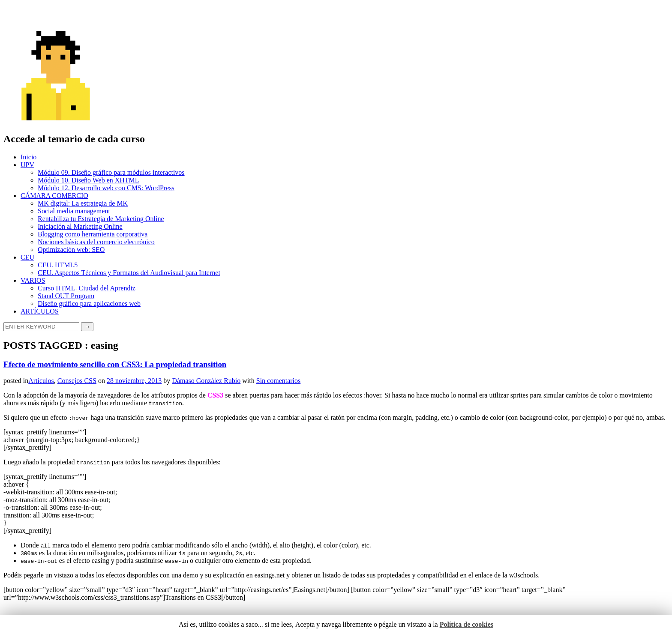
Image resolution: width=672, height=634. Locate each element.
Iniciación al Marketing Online (80, 226)
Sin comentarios (279, 381)
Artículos (41, 381)
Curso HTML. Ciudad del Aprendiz (87, 288)
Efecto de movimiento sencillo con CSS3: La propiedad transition (115, 364)
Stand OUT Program (66, 296)
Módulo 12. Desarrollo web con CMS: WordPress (106, 188)
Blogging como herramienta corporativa (93, 234)
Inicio (28, 157)
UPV (27, 165)
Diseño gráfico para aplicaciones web (89, 304)
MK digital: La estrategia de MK (83, 203)
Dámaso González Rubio (206, 381)
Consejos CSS (77, 381)
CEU (27, 257)
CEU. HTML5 (58, 265)
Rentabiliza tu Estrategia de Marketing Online (101, 219)
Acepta (305, 624)
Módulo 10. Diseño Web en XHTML (88, 180)
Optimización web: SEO (71, 250)
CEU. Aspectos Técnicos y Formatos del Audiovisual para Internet (129, 273)
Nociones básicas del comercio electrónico (96, 242)
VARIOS (33, 280)
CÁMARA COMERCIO (54, 196)
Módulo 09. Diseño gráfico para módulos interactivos (111, 172)
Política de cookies (466, 624)
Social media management (74, 211)
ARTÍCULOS (40, 311)
